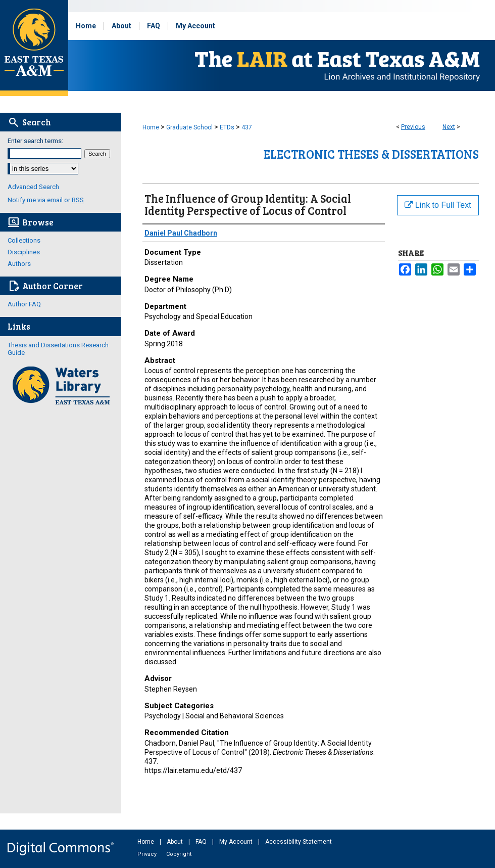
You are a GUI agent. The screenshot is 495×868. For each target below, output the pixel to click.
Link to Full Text (438, 205)
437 (247, 127)
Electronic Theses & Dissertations (371, 154)
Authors (19, 264)
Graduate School (189, 127)
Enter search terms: (35, 141)
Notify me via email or (46, 200)
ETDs (227, 127)
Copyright (179, 854)
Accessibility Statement (299, 842)
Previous (413, 127)
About (176, 842)
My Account (237, 842)
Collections (24, 240)
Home (151, 127)
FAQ (202, 842)
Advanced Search (33, 187)
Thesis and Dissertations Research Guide (58, 349)
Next (449, 127)
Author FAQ (24, 304)
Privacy (148, 854)
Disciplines (24, 252)
